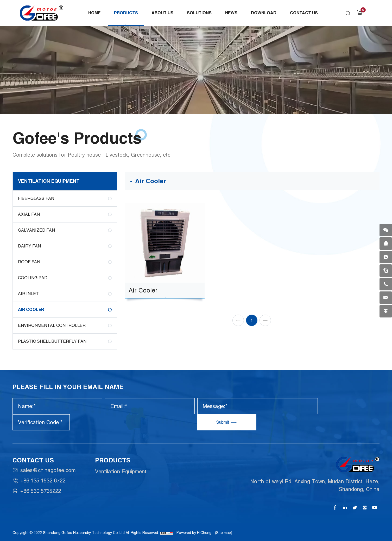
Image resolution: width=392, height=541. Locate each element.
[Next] (265, 332)
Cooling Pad (33, 278)
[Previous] (238, 332)
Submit (223, 422)
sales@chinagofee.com (48, 470)
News (231, 13)
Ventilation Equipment (49, 181)
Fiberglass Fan (36, 198)
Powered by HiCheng (194, 533)
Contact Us (304, 13)
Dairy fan (29, 246)
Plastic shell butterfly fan (52, 341)
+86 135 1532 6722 (43, 481)
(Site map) (224, 533)
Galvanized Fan (36, 230)
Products (126, 13)
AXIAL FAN (29, 214)
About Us (162, 13)
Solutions (199, 13)
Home (94, 13)
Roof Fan (29, 262)
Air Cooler (31, 310)
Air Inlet (28, 294)
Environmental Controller (52, 325)
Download (264, 13)
